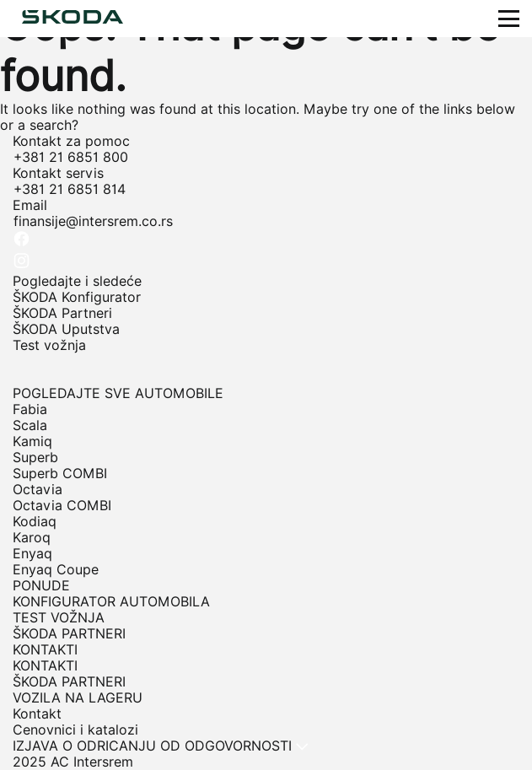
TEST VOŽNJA (59, 618)
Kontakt (37, 714)
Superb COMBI (60, 474)
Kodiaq (35, 522)
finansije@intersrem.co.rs (93, 221)
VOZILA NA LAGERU (78, 698)
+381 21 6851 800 (71, 157)
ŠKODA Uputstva (66, 329)
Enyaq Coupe (56, 570)
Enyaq (32, 554)
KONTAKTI (45, 666)
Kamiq (32, 442)
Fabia (30, 409)
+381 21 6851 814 (70, 189)
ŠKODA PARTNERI (69, 634)
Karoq (32, 538)
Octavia (38, 490)
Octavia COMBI (62, 506)
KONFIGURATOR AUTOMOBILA (111, 602)
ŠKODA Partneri (62, 313)
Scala (30, 425)
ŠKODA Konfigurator (77, 297)
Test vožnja (49, 345)
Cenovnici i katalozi (75, 730)
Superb (35, 458)
